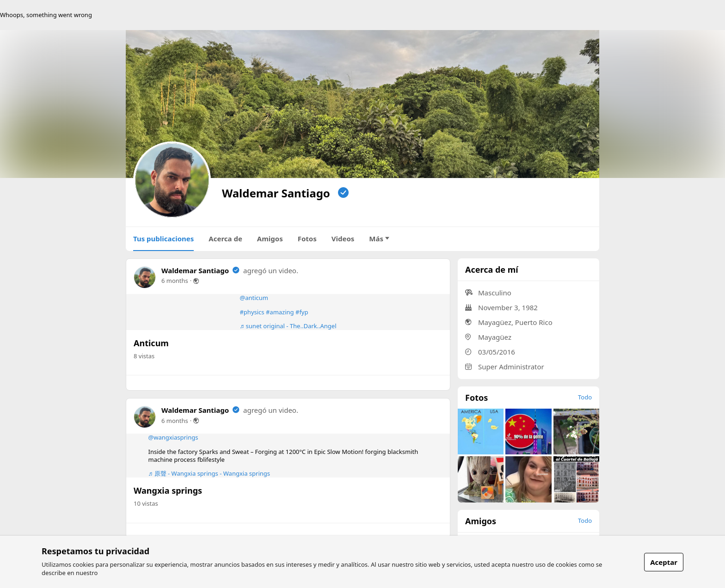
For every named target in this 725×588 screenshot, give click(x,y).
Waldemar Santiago (195, 270)
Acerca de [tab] (225, 239)
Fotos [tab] (307, 239)
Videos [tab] (343, 239)
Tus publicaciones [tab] (163, 239)
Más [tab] (379, 239)
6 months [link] (175, 281)
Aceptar (664, 562)
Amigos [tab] (270, 239)
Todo (585, 397)
